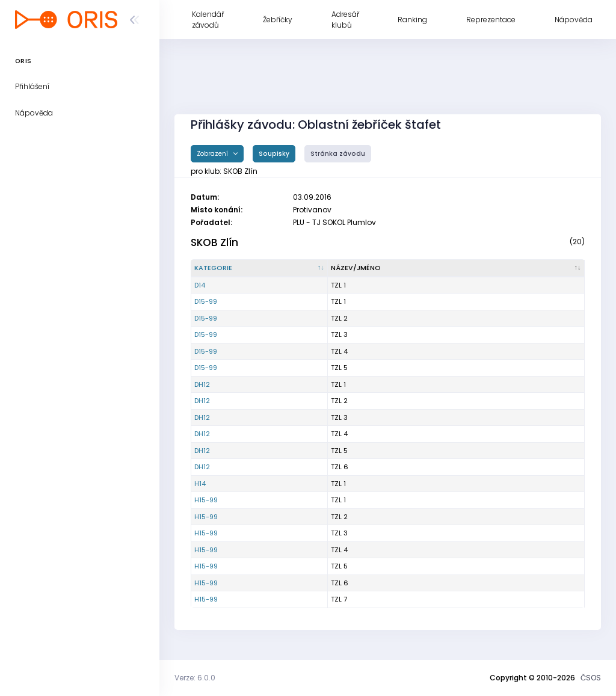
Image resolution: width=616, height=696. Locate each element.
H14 (200, 484)
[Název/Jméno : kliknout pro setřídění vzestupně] (456, 268)
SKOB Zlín (214, 242)
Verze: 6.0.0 (195, 678)
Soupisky (274, 154)
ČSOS (591, 678)
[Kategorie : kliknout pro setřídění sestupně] (260, 268)
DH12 (202, 384)
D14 (200, 285)
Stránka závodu (338, 154)
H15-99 (206, 500)
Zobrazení (213, 154)
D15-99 (206, 301)
